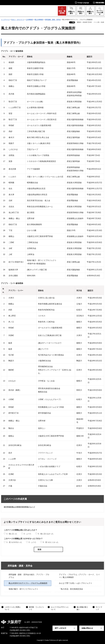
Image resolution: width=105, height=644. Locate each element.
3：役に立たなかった (46, 534)
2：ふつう (28, 534)
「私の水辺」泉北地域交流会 (71, 589)
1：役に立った (12, 534)
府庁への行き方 (60, 628)
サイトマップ (99, 608)
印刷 (73, 22)
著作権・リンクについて (36, 608)
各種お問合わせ (87, 628)
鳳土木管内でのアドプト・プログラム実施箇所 (28, 583)
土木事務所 (29, 20)
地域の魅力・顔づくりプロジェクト (23, 589)
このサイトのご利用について (13, 608)
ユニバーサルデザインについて (60, 608)
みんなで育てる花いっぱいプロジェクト (76, 583)
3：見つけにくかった (51, 542)
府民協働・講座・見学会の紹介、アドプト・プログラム (29, 576)
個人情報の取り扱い (82, 608)
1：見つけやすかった (14, 542)
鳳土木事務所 (39, 20)
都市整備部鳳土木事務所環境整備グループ (19, 507)
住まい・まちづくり (18, 20)
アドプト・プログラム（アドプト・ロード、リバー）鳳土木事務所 (79, 576)
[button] (82, 3)
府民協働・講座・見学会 (53, 20)
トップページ (5, 20)
